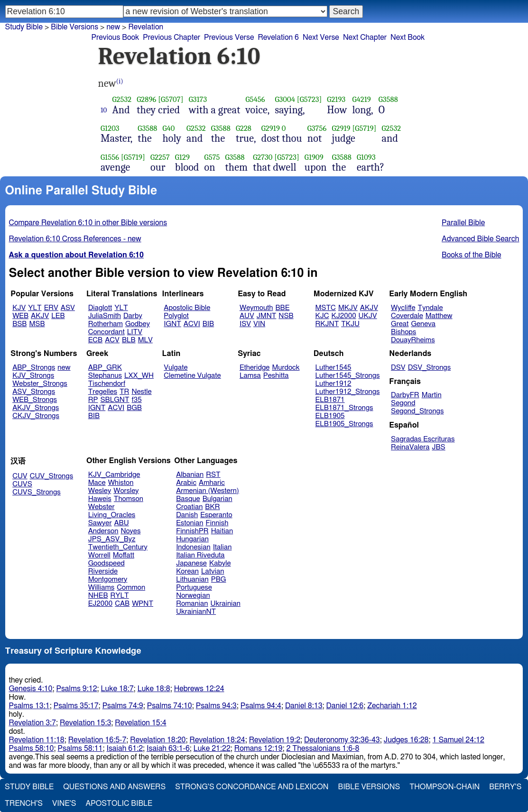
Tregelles (103, 392)
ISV (245, 324)
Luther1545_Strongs (348, 376)
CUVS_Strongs (37, 492)
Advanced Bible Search (480, 239)
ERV (51, 308)
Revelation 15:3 (85, 723)
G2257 (160, 157)
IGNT (172, 324)
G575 (212, 157)
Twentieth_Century (118, 547)
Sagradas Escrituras (423, 439)
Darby (133, 316)
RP (93, 400)
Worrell (99, 555)
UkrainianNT (196, 612)
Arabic (186, 483)
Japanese (191, 563)
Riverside (103, 571)
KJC (322, 316)
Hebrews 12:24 (199, 689)
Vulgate (176, 368)
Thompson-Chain (445, 787)
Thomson (129, 499)
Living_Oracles (112, 515)
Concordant (107, 332)
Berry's (505, 787)
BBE (283, 308)
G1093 (366, 157)
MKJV (348, 308)
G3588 (388, 99)
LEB (58, 316)
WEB (20, 316)
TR (124, 392)
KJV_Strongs (33, 376)
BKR (212, 507)
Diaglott (100, 308)
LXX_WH (139, 376)
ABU (121, 523)
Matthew (439, 316)
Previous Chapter (171, 37)
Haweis (100, 499)
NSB (286, 316)
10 (104, 110)
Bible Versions (74, 27)
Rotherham (106, 324)
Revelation (146, 27)
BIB (208, 324)
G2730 (263, 157)
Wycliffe (403, 308)
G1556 (110, 157)
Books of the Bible (472, 255)
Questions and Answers (114, 787)
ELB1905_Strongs (344, 424)
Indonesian (193, 547)
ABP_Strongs (34, 368)
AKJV (40, 316)
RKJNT (327, 324)
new (113, 27)
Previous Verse (229, 37)
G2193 (336, 99)
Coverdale (407, 316)
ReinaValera (410, 447)
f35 (137, 400)
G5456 (255, 99)
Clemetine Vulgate (192, 376)
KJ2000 (344, 316)
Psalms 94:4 (261, 706)
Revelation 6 (278, 37)
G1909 (314, 157)
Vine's (64, 803)
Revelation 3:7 (32, 723)
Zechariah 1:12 (392, 706)
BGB (134, 408)
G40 (169, 128)
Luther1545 (333, 368)
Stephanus (105, 376)
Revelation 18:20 (158, 740)
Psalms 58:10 (32, 748)
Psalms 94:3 (216, 706)
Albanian (190, 475)
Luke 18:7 (117, 689)
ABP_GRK (105, 368)
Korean (187, 571)
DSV (398, 368)
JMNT (267, 316)
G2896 (146, 99)
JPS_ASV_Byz (112, 539)
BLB (129, 340)
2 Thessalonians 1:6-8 (323, 748)
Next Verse (321, 37)
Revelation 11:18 (37, 740)
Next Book (408, 37)
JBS (438, 447)
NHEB (98, 596)
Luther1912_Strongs (348, 392)
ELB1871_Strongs (344, 408)
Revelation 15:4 (140, 723)
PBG (219, 579)
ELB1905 (330, 416)
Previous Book (116, 37)
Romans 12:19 (259, 748)
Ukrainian (226, 604)
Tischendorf (107, 384)
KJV (19, 308)
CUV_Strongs (51, 476)
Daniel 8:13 (304, 706)
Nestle (141, 392)
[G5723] (310, 99)
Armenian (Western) (208, 491)
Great (400, 324)
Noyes (130, 531)
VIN (259, 324)
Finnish (217, 523)
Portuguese (194, 588)
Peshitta (276, 376)
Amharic (212, 483)
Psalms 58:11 (80, 748)
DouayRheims (413, 340)
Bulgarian (218, 499)
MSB (37, 324)
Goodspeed (107, 563)
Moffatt (124, 555)
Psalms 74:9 (123, 706)
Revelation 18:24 (218, 740)
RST (213, 475)
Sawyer (100, 523)
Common (131, 588)
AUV (247, 316)
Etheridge (255, 368)
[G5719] (364, 128)
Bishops (403, 332)
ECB (95, 340)
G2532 (122, 99)
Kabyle (220, 563)
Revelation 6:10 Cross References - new (75, 239)
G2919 (271, 128)
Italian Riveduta (200, 555)
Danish (187, 515)
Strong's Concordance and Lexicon (252, 787)
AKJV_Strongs (36, 408)
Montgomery (108, 579)
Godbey (138, 324)
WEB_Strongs (35, 400)
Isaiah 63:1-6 (168, 748)
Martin (432, 395)
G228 (244, 128)
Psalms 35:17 (76, 706)
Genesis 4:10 (31, 689)
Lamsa (250, 376)
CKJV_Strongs (36, 416)
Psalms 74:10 (170, 706)
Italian (222, 547)
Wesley (100, 491)
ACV (112, 340)
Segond (403, 403)
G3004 (285, 99)
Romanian (192, 604)
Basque (188, 499)
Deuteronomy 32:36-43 (342, 740)
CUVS (22, 484)
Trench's (24, 803)
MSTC (326, 308)
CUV (20, 476)
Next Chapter (365, 37)
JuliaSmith (105, 316)
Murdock (286, 368)
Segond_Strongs (417, 411)
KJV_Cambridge (114, 475)
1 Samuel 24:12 (459, 740)
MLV (145, 340)
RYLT (119, 596)
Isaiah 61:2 (125, 748)
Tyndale (431, 308)
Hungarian (192, 539)
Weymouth (256, 308)
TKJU (350, 324)
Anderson (103, 531)
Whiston (121, 483)
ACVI (192, 324)
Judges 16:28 (406, 740)
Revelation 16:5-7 (97, 740)
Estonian (190, 523)
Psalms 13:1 (29, 706)
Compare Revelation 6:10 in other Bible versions (88, 223)
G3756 (317, 128)
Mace (97, 483)
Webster (102, 507)
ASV (68, 308)
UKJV (368, 316)
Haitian (222, 531)
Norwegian (193, 596)
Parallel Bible (463, 223)
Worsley (126, 491)
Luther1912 (333, 384)
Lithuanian (192, 579)
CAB (122, 604)
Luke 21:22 (212, 748)
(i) (120, 81)
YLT (35, 308)
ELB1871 (330, 400)
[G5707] (171, 99)
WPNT (143, 604)
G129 (182, 157)
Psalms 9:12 (76, 689)
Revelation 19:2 (275, 740)
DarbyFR (405, 395)
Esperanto (216, 515)
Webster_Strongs (40, 384)
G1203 (110, 128)
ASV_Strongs (34, 392)
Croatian (189, 507)
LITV (135, 332)
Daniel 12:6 (345, 706)
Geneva (423, 324)
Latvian (213, 571)
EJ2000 (100, 604)
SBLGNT (115, 400)
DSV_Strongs (430, 368)
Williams (102, 588)
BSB (19, 324)
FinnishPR (192, 531)
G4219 (361, 99)
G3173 (198, 99)
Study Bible (24, 27)
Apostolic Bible (119, 803)
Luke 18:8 (154, 689)
